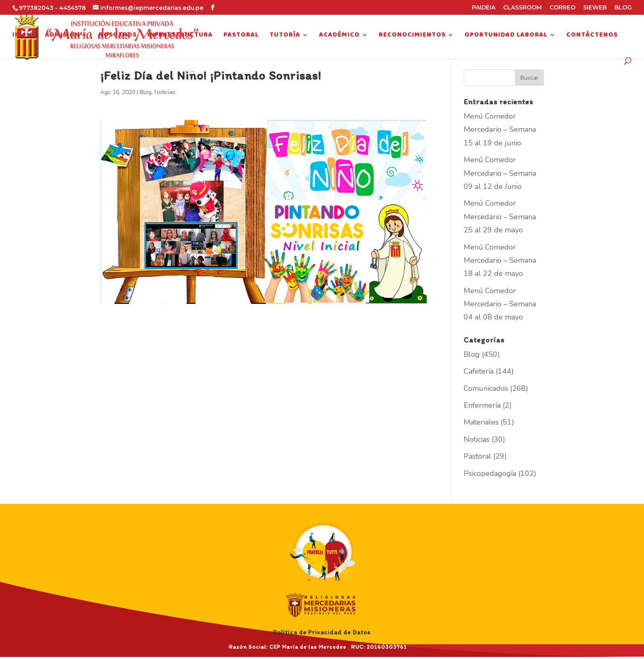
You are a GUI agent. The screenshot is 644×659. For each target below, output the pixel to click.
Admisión (62, 36)
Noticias (165, 92)
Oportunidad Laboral (506, 36)
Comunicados (486, 388)
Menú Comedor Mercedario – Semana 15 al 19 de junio (500, 130)
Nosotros (118, 36)
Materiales (481, 422)
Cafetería (479, 371)
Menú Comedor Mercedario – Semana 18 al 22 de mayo (500, 261)
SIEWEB (595, 8)
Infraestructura (180, 36)
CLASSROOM (522, 8)
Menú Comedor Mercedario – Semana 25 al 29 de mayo (500, 217)
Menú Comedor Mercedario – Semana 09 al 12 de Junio (500, 173)
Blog (146, 92)
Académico (339, 36)
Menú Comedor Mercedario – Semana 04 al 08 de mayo (500, 304)
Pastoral (241, 36)
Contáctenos (592, 36)
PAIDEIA (484, 8)
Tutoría (285, 36)
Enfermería (482, 405)
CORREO (562, 8)
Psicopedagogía (490, 473)
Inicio (23, 36)
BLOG (623, 8)
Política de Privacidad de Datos (322, 632)
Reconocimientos (412, 36)
